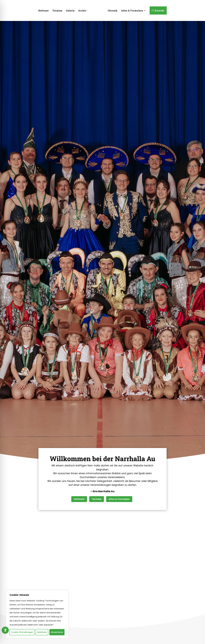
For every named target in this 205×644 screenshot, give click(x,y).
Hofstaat (79, 509)
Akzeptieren (57, 632)
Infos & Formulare (119, 509)
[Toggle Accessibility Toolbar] (5, 630)
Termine (97, 509)
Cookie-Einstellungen (22, 632)
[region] (37, 614)
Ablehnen (42, 632)
